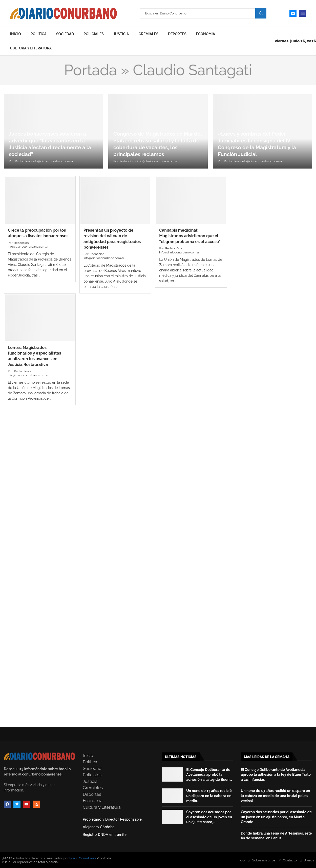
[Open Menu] (303, 13)
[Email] (293, 13)
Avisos (309, 860)
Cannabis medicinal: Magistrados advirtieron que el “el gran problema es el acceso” (190, 236)
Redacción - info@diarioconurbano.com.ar (44, 161)
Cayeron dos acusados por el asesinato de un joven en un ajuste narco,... (209, 817)
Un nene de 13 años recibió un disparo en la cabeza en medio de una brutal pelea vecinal (276, 796)
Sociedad (65, 34)
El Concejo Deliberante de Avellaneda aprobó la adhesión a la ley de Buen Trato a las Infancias (276, 775)
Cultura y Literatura (31, 48)
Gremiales (149, 34)
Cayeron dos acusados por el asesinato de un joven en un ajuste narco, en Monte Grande (276, 817)
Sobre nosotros (264, 860)
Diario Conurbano (83, 858)
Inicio (16, 34)
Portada (90, 70)
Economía (206, 34)
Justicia (121, 34)
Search (261, 13)
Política (39, 34)
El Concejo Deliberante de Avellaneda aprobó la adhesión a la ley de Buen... (209, 775)
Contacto (290, 860)
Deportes (177, 34)
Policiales (94, 34)
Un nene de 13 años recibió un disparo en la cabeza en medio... (209, 796)
